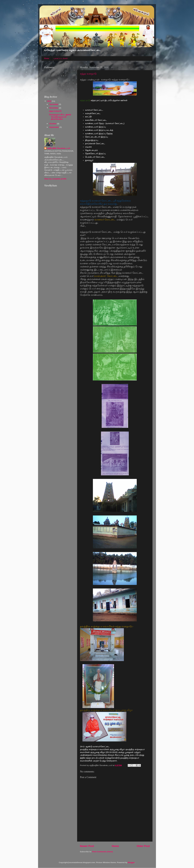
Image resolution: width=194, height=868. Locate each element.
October (53, 124)
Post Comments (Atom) (102, 852)
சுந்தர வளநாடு (88, 74)
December (54, 104)
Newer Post (87, 846)
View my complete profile (55, 179)
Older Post (143, 846)
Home (47, 58)
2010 (49, 101)
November (54, 108)
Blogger (131, 862)
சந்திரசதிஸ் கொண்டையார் (59, 148)
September (54, 127)
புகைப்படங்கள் (61, 58)
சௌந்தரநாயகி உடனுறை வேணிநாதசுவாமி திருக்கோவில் (60, 117)
